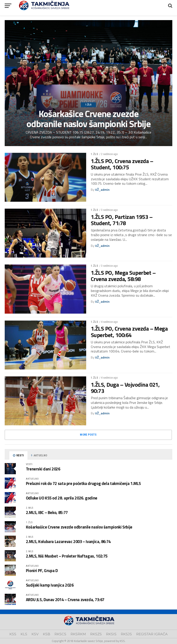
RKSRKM (78, 634)
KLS (24, 634)
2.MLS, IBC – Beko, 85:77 (47, 512)
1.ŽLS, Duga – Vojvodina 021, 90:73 (125, 388)
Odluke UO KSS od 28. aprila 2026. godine (62, 498)
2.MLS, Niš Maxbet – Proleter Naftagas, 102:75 (67, 556)
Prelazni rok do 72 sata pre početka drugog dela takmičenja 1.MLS (83, 483)
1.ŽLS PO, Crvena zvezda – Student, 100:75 (122, 164)
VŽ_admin (102, 190)
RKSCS (60, 634)
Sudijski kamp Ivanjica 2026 (50, 585)
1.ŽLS (95, 154)
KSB (47, 634)
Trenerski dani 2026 (43, 469)
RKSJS (126, 634)
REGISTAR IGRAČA (152, 634)
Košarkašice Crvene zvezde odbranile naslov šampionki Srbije (79, 527)
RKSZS (96, 634)
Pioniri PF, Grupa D (42, 571)
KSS (13, 634)
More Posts (88, 435)
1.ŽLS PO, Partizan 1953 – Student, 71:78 (122, 220)
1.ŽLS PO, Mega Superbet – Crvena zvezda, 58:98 (123, 276)
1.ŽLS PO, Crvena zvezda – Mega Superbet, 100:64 (129, 332)
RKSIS (111, 634)
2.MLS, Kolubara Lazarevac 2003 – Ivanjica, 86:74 (68, 541)
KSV (35, 634)
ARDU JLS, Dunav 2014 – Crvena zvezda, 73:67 (65, 600)
